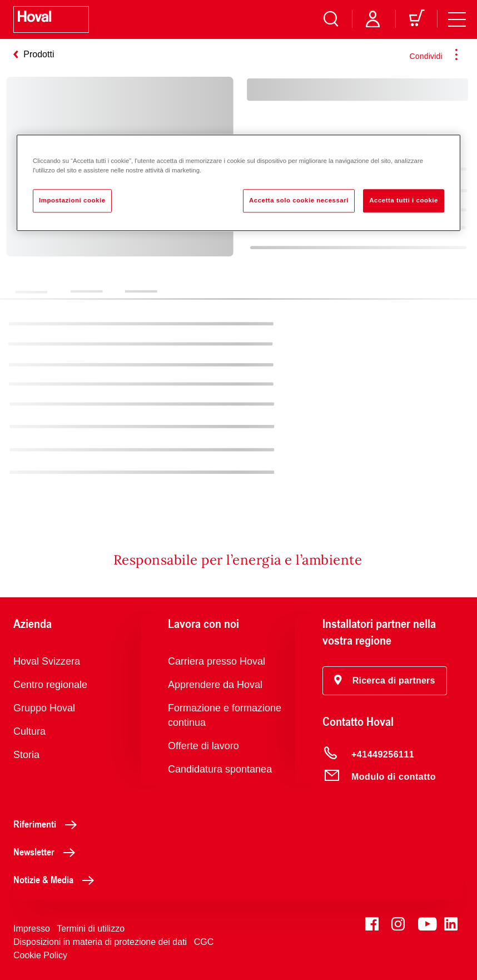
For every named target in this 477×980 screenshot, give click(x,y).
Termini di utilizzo (91, 929)
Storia (26, 755)
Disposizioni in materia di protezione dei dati (100, 942)
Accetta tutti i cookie (404, 201)
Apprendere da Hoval (215, 685)
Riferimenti (48, 824)
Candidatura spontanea (220, 769)
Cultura (29, 731)
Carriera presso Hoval (217, 661)
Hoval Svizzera (47, 661)
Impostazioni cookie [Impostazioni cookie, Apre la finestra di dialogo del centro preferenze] (72, 201)
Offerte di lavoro (203, 746)
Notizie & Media (57, 879)
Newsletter (47, 852)
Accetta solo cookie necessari (299, 201)
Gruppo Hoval (44, 708)
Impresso (32, 929)
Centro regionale (50, 685)
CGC (204, 942)
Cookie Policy (40, 955)
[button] (385, 681)
